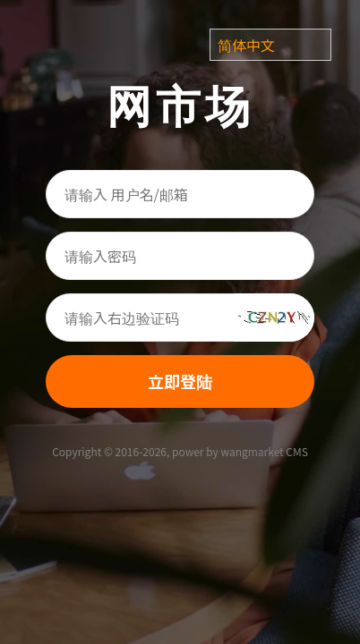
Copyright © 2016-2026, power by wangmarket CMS (180, 451)
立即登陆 (180, 381)
